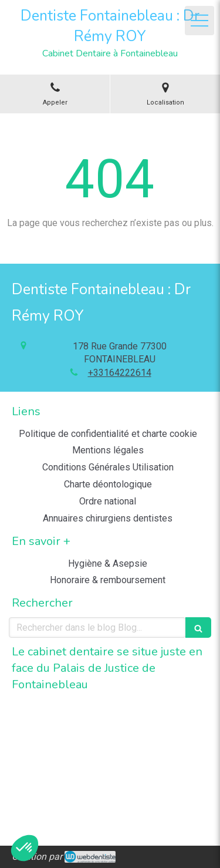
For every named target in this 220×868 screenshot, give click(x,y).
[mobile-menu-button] (199, 21)
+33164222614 (120, 373)
